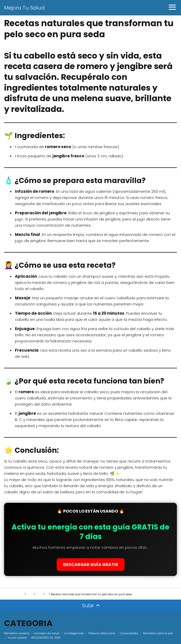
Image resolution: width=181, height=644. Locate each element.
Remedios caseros (17, 633)
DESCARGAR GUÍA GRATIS (91, 565)
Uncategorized (74, 633)
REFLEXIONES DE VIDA (46, 638)
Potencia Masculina (102, 633)
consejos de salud (47, 633)
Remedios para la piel (158, 633)
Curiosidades (129, 633)
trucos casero (17, 638)
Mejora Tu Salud (24, 8)
